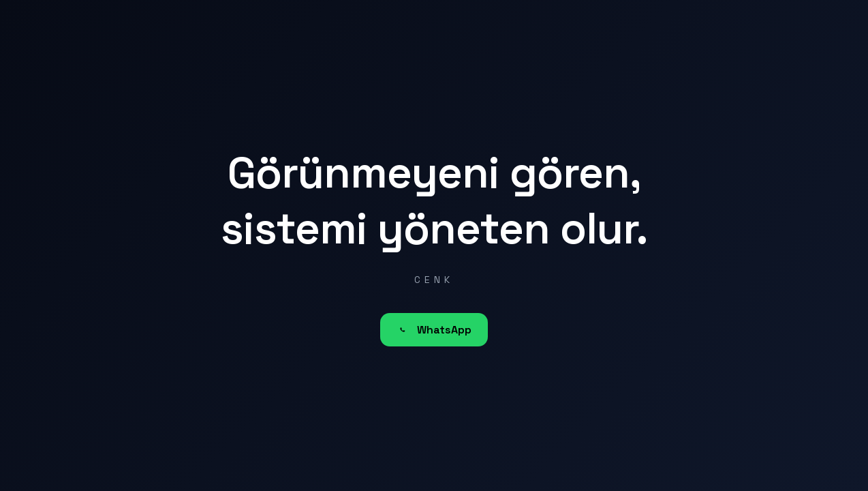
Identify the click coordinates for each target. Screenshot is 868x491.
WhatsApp (434, 330)
